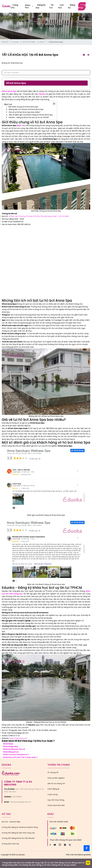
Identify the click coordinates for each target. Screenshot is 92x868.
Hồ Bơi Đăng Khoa (11, 752)
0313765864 (17, 797)
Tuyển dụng (53, 794)
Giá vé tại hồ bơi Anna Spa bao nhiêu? (24, 112)
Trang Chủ (14, 6)
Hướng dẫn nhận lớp (10, 844)
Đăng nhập (82, 6)
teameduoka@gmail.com (20, 802)
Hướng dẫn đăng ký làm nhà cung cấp (18, 833)
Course (15, 42)
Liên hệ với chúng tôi (56, 784)
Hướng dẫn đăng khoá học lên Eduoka (18, 838)
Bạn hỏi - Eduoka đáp (11, 822)
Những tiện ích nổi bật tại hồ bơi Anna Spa (26, 109)
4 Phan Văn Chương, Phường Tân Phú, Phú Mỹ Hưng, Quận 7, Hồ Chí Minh (39, 216)
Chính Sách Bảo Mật (56, 805)
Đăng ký (72, 6)
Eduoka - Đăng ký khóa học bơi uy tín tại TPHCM (29, 117)
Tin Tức (51, 6)
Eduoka (5, 42)
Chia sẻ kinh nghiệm (56, 778)
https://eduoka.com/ (18, 738)
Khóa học (29, 6)
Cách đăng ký (53, 789)
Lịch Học (61, 6)
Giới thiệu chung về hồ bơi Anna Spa (23, 107)
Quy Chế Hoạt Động (56, 800)
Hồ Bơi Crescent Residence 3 (16, 755)
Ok (88, 863)
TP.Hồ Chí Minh (29, 42)
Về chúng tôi (53, 772)
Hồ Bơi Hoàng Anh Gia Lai (14, 749)
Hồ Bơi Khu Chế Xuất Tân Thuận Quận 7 (20, 757)
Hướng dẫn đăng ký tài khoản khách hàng (20, 827)
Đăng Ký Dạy (41, 6)
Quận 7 (42, 42)
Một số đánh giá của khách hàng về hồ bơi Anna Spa (31, 115)
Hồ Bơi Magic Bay (10, 746)
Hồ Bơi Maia (8, 744)
